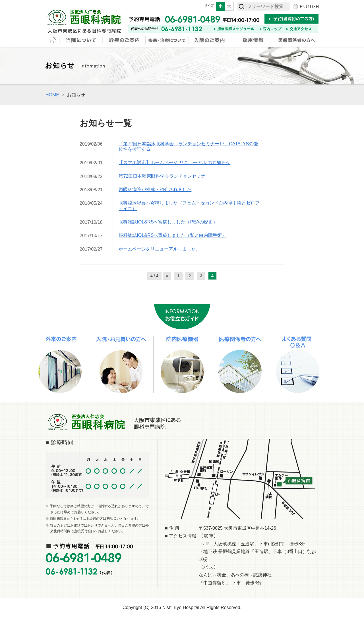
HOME (53, 40)
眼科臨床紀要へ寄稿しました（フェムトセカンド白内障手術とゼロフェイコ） (189, 205)
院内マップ (272, 29)
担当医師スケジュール (236, 29)
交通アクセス (301, 29)
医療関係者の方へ (297, 40)
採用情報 (254, 40)
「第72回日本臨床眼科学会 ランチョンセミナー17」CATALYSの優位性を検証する (188, 146)
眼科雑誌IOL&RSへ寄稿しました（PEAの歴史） (168, 222)
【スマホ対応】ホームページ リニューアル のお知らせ (174, 162)
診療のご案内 (125, 40)
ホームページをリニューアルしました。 (160, 249)
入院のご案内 (211, 40)
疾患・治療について (167, 40)
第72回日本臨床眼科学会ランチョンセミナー (164, 176)
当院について (81, 40)
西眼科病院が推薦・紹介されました (155, 189)
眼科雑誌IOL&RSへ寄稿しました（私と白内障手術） (172, 235)
